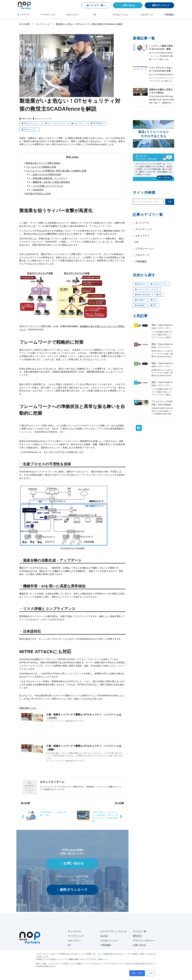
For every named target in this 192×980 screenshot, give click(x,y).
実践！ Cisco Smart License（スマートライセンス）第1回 (162, 328)
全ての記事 (24, 24)
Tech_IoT (140, 284)
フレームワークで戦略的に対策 (41, 167)
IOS (159, 295)
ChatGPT (140, 300)
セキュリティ (72, 15)
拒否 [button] (151, 973)
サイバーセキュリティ (56, 123)
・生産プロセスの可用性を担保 (46, 174)
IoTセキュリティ (30, 130)
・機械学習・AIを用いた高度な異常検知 (50, 182)
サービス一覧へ (98, 5)
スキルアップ (147, 15)
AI (153, 300)
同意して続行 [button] (137, 973)
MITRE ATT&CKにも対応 (38, 194)
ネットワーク (23, 15)
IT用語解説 (169, 15)
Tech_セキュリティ (32, 123)
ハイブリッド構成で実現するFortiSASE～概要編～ (161, 49)
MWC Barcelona (143, 295)
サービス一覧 (140, 931)
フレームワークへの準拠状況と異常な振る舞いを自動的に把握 (56, 171)
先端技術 (140, 305)
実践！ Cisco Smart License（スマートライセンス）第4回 (162, 347)
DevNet (104, 936)
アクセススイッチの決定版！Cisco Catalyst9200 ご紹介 (162, 404)
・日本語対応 (37, 190)
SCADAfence (98, 123)
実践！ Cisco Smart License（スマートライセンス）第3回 (162, 366)
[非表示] (75, 157)
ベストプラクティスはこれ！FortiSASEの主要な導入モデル (161, 71)
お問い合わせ (129, 5)
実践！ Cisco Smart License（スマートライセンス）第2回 (162, 385)
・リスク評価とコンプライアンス (47, 186)
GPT (154, 305)
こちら (106, 959)
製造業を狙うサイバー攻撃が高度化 (43, 163)
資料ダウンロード (161, 5)
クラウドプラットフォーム (147, 289)
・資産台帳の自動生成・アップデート (49, 178)
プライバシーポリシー (144, 940)
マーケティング (48, 15)
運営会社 (137, 936)
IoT (95, 15)
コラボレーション (120, 15)
